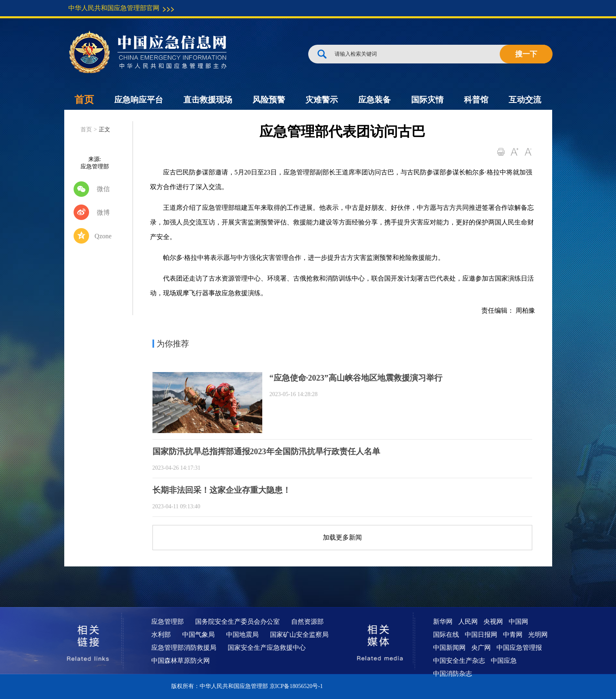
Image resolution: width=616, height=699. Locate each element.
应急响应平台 (139, 100)
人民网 (468, 622)
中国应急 (504, 661)
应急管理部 (168, 622)
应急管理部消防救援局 (184, 648)
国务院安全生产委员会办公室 (237, 622)
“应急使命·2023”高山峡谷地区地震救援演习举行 (356, 378)
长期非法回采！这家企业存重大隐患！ (222, 490)
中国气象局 (198, 635)
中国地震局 (242, 635)
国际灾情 (427, 100)
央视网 (493, 622)
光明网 (538, 635)
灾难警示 (322, 100)
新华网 (443, 622)
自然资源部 (307, 622)
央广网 (481, 648)
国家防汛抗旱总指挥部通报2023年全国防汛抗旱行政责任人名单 (266, 451)
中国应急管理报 (519, 648)
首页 (84, 100)
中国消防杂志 (453, 674)
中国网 (518, 622)
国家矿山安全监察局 (299, 635)
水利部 (161, 635)
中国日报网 (481, 635)
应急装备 (374, 100)
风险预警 (269, 100)
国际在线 (446, 635)
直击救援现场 (208, 100)
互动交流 (525, 100)
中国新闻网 (449, 648)
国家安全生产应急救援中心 (267, 648)
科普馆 (476, 100)
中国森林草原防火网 (181, 661)
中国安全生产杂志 (459, 661)
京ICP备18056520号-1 (296, 686)
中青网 (513, 635)
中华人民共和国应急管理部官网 (114, 8)
